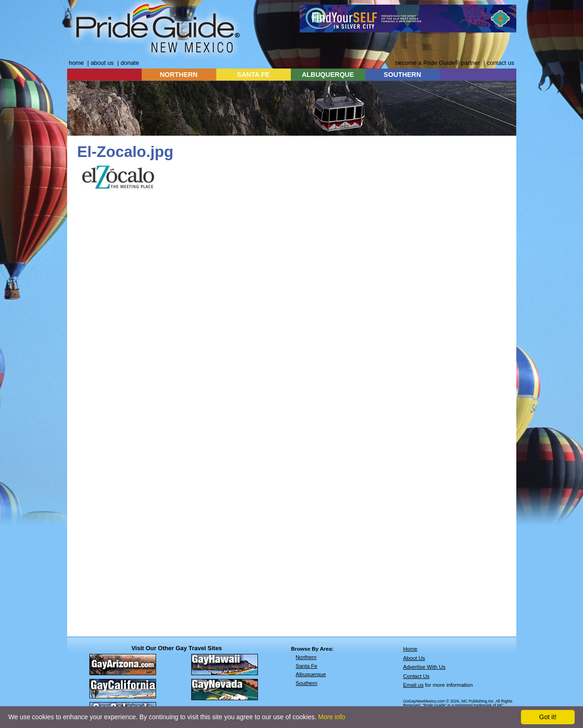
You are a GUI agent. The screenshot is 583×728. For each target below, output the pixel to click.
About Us (414, 658)
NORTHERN (179, 75)
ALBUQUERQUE (328, 75)
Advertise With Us (425, 667)
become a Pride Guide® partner (437, 63)
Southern (307, 683)
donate (130, 63)
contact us (500, 63)
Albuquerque (311, 674)
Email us (414, 685)
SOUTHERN (403, 75)
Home (411, 649)
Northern (306, 657)
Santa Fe (307, 666)
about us (102, 63)
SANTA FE (253, 75)
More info (332, 717)
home (76, 63)
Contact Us (417, 676)
